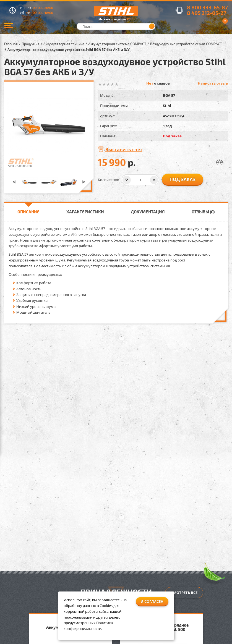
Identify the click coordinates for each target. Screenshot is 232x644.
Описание (28, 212)
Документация (148, 212)
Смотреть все (184, 593)
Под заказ (183, 179)
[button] (14, 182)
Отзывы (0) (203, 212)
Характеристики (85, 212)
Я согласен (152, 601)
